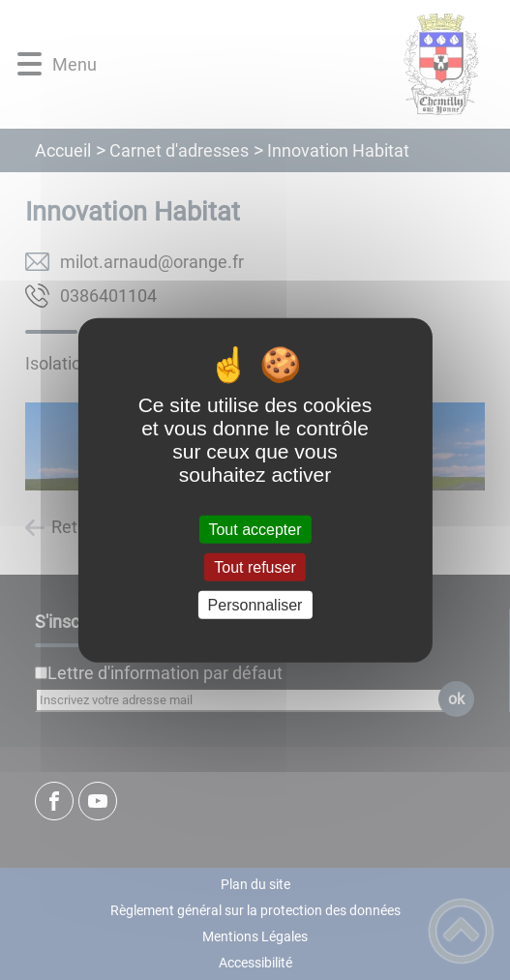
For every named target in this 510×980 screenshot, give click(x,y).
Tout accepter (255, 529)
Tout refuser (255, 566)
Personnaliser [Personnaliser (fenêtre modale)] (255, 605)
